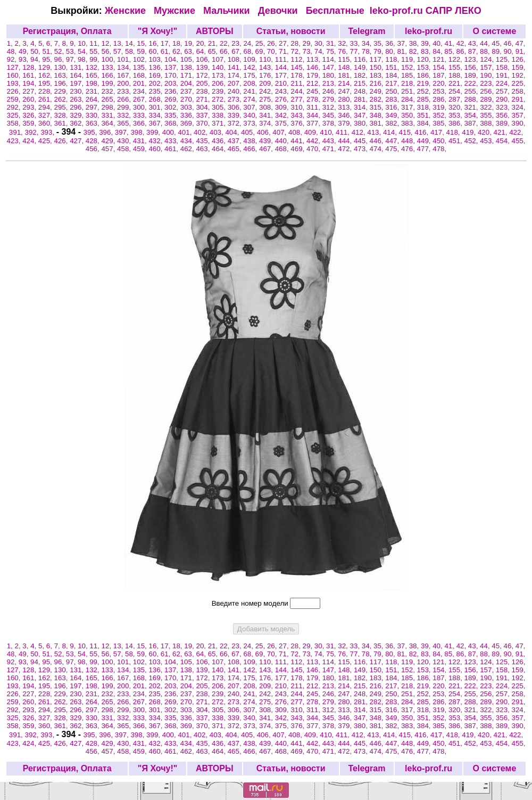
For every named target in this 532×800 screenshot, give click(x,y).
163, (62, 75)
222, (472, 83)
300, (141, 107)
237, (188, 91)
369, (188, 123)
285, (425, 99)
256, (488, 91)
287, (456, 99)
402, (202, 132)
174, (236, 75)
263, (78, 99)
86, (462, 51)
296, (78, 107)
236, (172, 91)
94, (36, 59)
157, (488, 67)
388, (488, 123)
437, (236, 141)
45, (497, 43)
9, (74, 43)
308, (267, 107)
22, (226, 43)
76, (344, 51)
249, (378, 91)
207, (236, 83)
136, (156, 67)
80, (391, 51)
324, (519, 107)
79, (379, 51)
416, (422, 132)
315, (378, 107)
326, (30, 115)
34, (368, 43)
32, (344, 43)
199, (109, 83)
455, (519, 141)
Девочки (279, 11)
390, (519, 123)
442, (314, 141)
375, (283, 123)
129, (46, 67)
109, (251, 59)
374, (267, 123)
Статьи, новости (291, 31)
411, (344, 132)
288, (472, 99)
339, (236, 115)
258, (519, 91)
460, (156, 149)
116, (362, 59)
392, (32, 132)
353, (456, 115)
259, (15, 99)
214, (346, 83)
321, (472, 107)
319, (440, 107)
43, (474, 43)
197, (78, 83)
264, (94, 99)
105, (188, 59)
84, (438, 51)
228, (46, 91)
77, (355, 51)
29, (309, 43)
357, (519, 115)
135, (141, 67)
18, (178, 43)
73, (309, 51)
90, (510, 51)
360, (46, 123)
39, (427, 43)
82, (415, 51)
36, (391, 43)
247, (346, 91)
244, (298, 91)
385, (440, 123)
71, (285, 51)
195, (46, 83)
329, (78, 115)
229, (62, 91)
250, (393, 91)
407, (280, 132)
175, (251, 75)
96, (60, 59)
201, (141, 83)
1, (11, 43)
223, (488, 83)
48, (13, 51)
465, (236, 149)
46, (510, 43)
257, (504, 91)
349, (393, 115)
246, (330, 91)
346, (346, 115)
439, (267, 141)
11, (95, 43)
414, (391, 132)
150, (378, 67)
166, (109, 75)
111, (283, 59)
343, (298, 115)
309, (283, 107)
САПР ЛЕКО (454, 11)
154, (440, 67)
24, (249, 43)
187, (440, 75)
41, (450, 43)
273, (236, 99)
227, (30, 91)
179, (314, 75)
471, (330, 149)
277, (298, 99)
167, (125, 75)
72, (296, 51)
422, (516, 132)
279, (330, 99)
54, (84, 51)
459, (141, 149)
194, (30, 83)
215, (362, 83)
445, (362, 141)
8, (66, 43)
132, (94, 67)
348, (378, 115)
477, (425, 149)
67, (237, 51)
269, (172, 99)
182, (362, 75)
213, (330, 83)
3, (26, 43)
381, (378, 123)
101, (125, 59)
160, (15, 75)
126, (518, 59)
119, (409, 59)
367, (156, 123)
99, (95, 59)
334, (156, 115)
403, (218, 132)
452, (472, 141)
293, (30, 107)
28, (296, 43)
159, (519, 67)
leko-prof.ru (396, 11)
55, (95, 51)
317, (409, 107)
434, (188, 141)
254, (456, 91)
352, (440, 115)
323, (504, 107)
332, (125, 115)
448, (409, 141)
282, (378, 99)
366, (141, 123)
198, (94, 83)
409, (312, 132)
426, (62, 141)
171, (188, 75)
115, (346, 59)
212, (314, 83)
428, (94, 141)
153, (425, 67)
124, (488, 59)
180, (330, 75)
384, (425, 123)
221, (456, 83)
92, (13, 59)
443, (330, 141)
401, (186, 132)
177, (283, 75)
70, (273, 51)
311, (314, 107)
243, (283, 91)
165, (94, 75)
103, (156, 59)
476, (409, 149)
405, (249, 132)
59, (143, 51)
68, (249, 51)
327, (46, 115)
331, (109, 115)
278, (314, 99)
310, (298, 107)
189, (472, 75)
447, (393, 141)
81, (403, 51)
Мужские (176, 11)
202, (156, 83)
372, (236, 123)
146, (314, 67)
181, (346, 75)
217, (393, 83)
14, (131, 43)
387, (472, 123)
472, (346, 149)
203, (172, 83)
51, (48, 51)
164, (78, 75)
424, (30, 141)
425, (46, 141)
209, (267, 83)
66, (226, 51)
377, (314, 123)
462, (188, 149)
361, (62, 123)
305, (220, 107)
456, (94, 149)
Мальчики (228, 11)
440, (283, 141)
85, (450, 51)
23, (237, 43)
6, (50, 43)
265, (109, 99)
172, (204, 75)
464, (220, 149)
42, (462, 43)
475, (393, 149)
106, (204, 59)
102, (141, 59)
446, (378, 141)
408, (296, 132)
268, (156, 99)
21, (214, 43)
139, (204, 67)
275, (267, 99)
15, (143, 43)
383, (409, 123)
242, (267, 91)
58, (131, 51)
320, (456, 107)
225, (519, 83)
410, (328, 132)
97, (72, 59)
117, (378, 59)
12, (107, 43)
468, (283, 149)
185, (409, 75)
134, (125, 67)
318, (425, 107)
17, (167, 43)
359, (30, 123)
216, (378, 83)
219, (425, 83)
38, (415, 43)
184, (393, 75)
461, (172, 149)
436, (220, 141)
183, (378, 75)
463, (204, 149)
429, (109, 141)
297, (94, 107)
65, (214, 51)
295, (62, 107)
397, (123, 132)
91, (521, 51)
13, (119, 43)
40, (438, 43)
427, (78, 141)
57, (119, 51)
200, (125, 83)
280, (346, 99)
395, (91, 132)
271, (204, 99)
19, (190, 43)
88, (486, 51)
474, (378, 149)
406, (265, 132)
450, (440, 141)
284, (409, 99)
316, (393, 107)
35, (379, 43)
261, (46, 99)
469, (298, 149)
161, (30, 75)
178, (298, 75)
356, (504, 115)
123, (472, 59)
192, (519, 75)
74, (320, 51)
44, (486, 43)
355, (488, 115)
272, (220, 99)
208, (251, 83)
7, (58, 43)
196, (62, 83)
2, (19, 43)
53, (72, 51)
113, (314, 59)
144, (283, 67)
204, (188, 83)
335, (172, 115)
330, (94, 115)
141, (236, 67)
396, (107, 132)
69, (261, 51)
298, (109, 107)
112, (298, 59)
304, (204, 107)
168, (141, 75)
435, (204, 141)
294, (46, 107)
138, (188, 67)
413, (375, 132)
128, (30, 67)
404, (233, 132)
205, (204, 83)
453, (488, 141)
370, (204, 123)
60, (155, 51)
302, (172, 107)
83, (427, 51)
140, (220, 67)
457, (109, 149)
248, (362, 91)
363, (94, 123)
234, (141, 91)
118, (393, 59)
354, (472, 115)
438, (251, 141)
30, (320, 43)
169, (156, 75)
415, (407, 132)
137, (172, 67)
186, (425, 75)
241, (251, 91)
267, (141, 99)
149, (362, 67)
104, (172, 59)
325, (15, 115)
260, (30, 99)
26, (273, 43)
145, (298, 67)
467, (267, 149)
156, (472, 67)
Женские (128, 11)
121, (440, 59)
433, (172, 141)
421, (502, 132)
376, (298, 123)
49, (24, 51)
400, (170, 132)
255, (472, 91)
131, (78, 67)
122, (456, 59)
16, (155, 43)
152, (409, 67)
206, (220, 83)
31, (332, 43)
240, (236, 91)
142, (251, 67)
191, (504, 75)
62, (178, 51)
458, (125, 149)
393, (48, 132)
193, (15, 83)
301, (156, 107)
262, (62, 99)
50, (36, 51)
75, (332, 51)
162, (46, 75)
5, (42, 43)
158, (504, 67)
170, (172, 75)
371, (220, 123)
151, (393, 67)
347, (362, 115)
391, (17, 132)
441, (298, 141)
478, (439, 149)
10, (84, 43)
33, (356, 43)
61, (167, 51)
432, (156, 141)
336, (188, 115)
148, (346, 67)
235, (156, 91)
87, (474, 51)
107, (220, 59)
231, (94, 91)
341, (267, 115)
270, (188, 99)
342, (283, 115)
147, (330, 67)
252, (425, 91)
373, (251, 123)
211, (298, 83)
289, (488, 99)
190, (488, 75)
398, (138, 132)
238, (204, 91)
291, (519, 99)
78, (368, 51)
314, (362, 107)
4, (34, 43)
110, (267, 59)
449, (425, 141)
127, (15, 67)
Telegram (367, 31)
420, (486, 132)
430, (125, 141)
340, (251, 115)
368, (172, 123)
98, (84, 59)
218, (409, 83)
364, (109, 123)
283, (393, 99)
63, (190, 51)
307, (251, 107)
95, (48, 59)
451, (456, 141)
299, (125, 107)
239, (220, 91)
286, (440, 99)
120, (425, 59)
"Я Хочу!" (157, 31)
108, (236, 59)
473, (362, 149)
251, (409, 91)
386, (456, 123)
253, (440, 91)
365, (125, 123)
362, (78, 123)
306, (236, 107)
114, (330, 59)
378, (330, 123)
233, (125, 91)
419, (470, 132)
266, (125, 99)
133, (109, 67)
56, (107, 51)
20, (202, 43)
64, (202, 51)
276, (283, 99)
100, (109, 59)
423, (15, 141)
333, (141, 115)
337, (204, 115)
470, (314, 149)
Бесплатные (338, 11)
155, (456, 67)
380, (362, 123)
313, (346, 107)
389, (504, 123)
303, (188, 107)
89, (497, 51)
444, (346, 141)
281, (362, 99)
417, (438, 132)
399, (154, 132)
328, (62, 115)
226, (15, 91)
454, (504, 141)
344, (314, 115)
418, (454, 132)
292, (15, 107)
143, (267, 67)
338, (220, 115)
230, (78, 91)
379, (346, 123)
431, (141, 141)
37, (403, 43)
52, (60, 51)
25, (261, 43)
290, (504, 99)
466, (251, 149)
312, (330, 107)
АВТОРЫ (215, 31)
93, (24, 59)
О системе (495, 31)
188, (456, 75)
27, (285, 43)
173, (220, 75)
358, (15, 123)
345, (330, 115)
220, (440, 83)
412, (360, 132)
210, (283, 83)
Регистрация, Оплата (67, 31)
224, (504, 83)
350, (409, 115)
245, (314, 91)
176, (267, 75)
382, (393, 123)
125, (504, 59)
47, (521, 43)
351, (425, 115)
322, (488, 107)
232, (109, 91)
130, (62, 67)
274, (251, 99)
